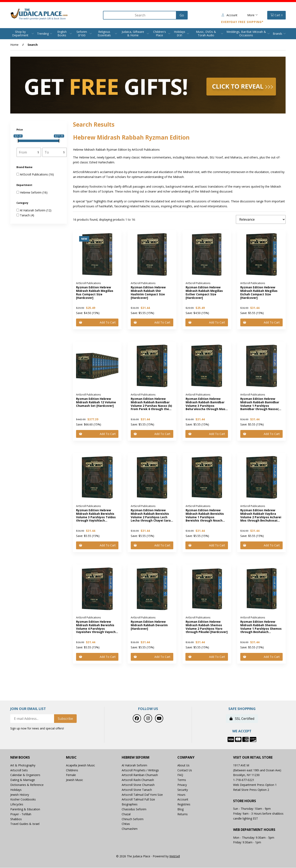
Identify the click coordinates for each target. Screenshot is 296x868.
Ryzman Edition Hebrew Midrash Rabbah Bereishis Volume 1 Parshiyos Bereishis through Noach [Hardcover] (205, 517)
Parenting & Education (25, 809)
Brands (277, 34)
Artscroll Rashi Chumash (138, 780)
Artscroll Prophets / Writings (140, 770)
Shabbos (16, 819)
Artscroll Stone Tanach (137, 790)
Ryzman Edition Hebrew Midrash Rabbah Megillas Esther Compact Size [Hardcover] (204, 292)
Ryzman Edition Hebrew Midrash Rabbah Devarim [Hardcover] (149, 625)
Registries (184, 805)
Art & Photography (23, 765)
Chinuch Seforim (133, 819)
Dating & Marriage (23, 780)
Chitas (126, 824)
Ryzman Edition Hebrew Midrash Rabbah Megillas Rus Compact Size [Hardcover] (95, 292)
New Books (20, 758)
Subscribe (65, 719)
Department (25, 185)
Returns (183, 814)
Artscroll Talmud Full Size (138, 800)
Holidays (16, 790)
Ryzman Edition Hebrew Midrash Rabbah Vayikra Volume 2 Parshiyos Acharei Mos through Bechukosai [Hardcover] (261, 517)
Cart (276, 15)
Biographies (130, 805)
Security (183, 790)
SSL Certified (242, 719)
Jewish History (20, 795)
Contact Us (185, 770)
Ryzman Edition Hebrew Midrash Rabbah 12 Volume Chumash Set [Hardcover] (96, 402)
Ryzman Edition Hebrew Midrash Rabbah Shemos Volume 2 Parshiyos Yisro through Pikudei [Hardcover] (207, 627)
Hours (181, 795)
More (253, 15)
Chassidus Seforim (134, 809)
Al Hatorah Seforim (33, 210)
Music (71, 758)
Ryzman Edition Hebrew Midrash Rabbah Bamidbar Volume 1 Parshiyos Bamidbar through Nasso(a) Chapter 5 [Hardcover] (261, 406)
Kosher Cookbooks (23, 800)
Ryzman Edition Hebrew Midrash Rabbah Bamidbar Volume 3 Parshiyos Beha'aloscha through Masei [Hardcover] (207, 406)
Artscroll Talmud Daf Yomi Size (142, 795)
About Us (184, 765)
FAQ (180, 775)
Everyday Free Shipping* (242, 22)
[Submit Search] (181, 15)
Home (14, 45)
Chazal (126, 814)
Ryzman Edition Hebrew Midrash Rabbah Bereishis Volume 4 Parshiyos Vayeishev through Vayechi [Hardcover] (96, 629)
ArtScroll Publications (34, 175)
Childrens (72, 770)
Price (20, 130)
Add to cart (97, 322)
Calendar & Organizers (25, 775)
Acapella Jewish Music (80, 765)
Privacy (182, 785)
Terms (182, 780)
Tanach (25, 215)
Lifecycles (17, 805)
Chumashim (130, 829)
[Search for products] (139, 15)
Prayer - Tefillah (21, 814)
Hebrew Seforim (31, 192)
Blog (180, 809)
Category (23, 203)
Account (230, 15)
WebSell (175, 857)
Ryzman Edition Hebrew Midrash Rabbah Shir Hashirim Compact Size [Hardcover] (148, 292)
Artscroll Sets (19, 770)
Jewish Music (75, 780)
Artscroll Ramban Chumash (140, 775)
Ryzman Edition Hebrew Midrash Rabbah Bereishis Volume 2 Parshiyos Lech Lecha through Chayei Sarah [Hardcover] (152, 517)
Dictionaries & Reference (27, 785)
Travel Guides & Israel (25, 824)
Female (71, 775)
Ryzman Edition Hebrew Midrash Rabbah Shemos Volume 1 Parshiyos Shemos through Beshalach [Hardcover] (261, 629)
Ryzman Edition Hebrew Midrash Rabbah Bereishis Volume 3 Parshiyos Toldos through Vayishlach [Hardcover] (96, 517)
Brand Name (25, 167)
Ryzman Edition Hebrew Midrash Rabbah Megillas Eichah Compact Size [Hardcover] (259, 292)
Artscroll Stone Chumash (138, 785)
